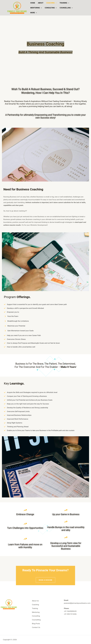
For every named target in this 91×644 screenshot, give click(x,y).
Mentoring (36, 8)
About (41, 3)
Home (33, 3)
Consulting (51, 8)
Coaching (52, 3)
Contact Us (36, 627)
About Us (35, 601)
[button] (56, 3)
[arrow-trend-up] (25, 510)
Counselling (66, 8)
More (34, 13)
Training (64, 3)
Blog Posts (36, 624)
